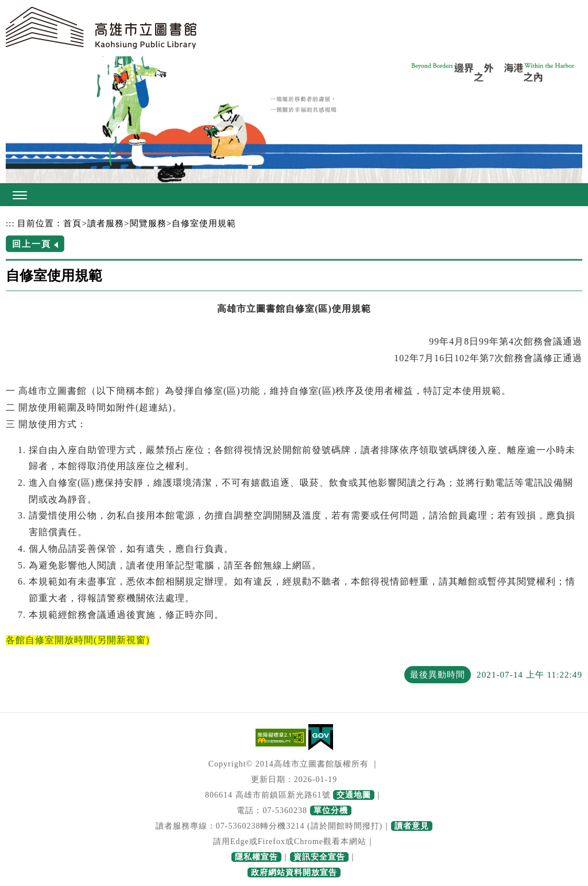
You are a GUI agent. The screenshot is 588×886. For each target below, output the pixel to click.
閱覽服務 (148, 223)
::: (10, 223)
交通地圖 (354, 795)
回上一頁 (32, 244)
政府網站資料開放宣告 (294, 873)
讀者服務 (106, 223)
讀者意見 (412, 826)
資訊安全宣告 (319, 857)
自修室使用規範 (204, 223)
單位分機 (331, 810)
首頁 (72, 223)
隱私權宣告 (256, 857)
